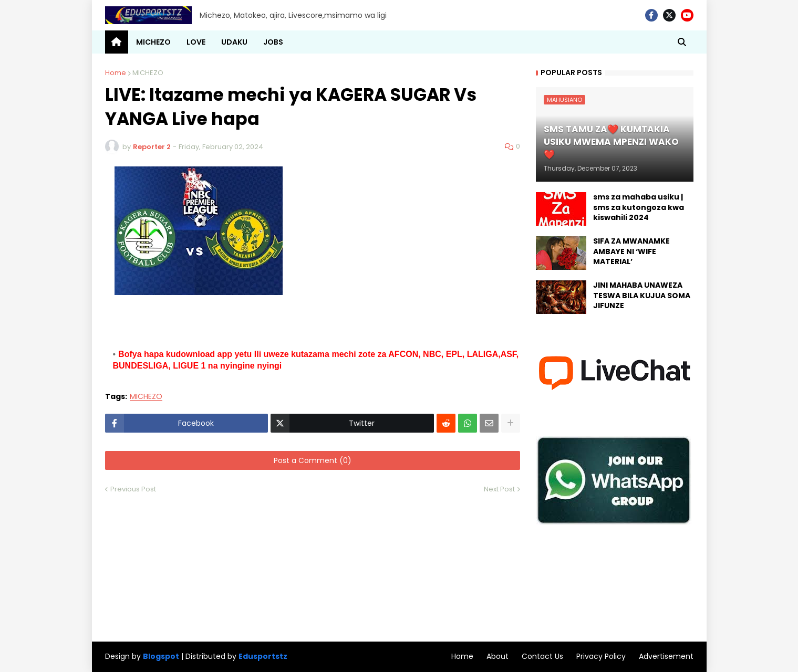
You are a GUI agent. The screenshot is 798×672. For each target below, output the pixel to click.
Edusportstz (263, 656)
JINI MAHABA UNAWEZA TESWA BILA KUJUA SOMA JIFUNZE (642, 296)
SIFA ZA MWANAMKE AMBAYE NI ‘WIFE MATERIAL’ (631, 251)
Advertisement (666, 656)
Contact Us (542, 656)
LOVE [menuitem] (196, 42)
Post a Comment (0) (313, 460)
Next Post (499, 489)
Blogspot (161, 657)
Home (116, 73)
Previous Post (133, 489)
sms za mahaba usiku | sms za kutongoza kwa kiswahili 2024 (639, 207)
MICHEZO (148, 73)
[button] (682, 42)
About (498, 656)
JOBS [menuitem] (273, 42)
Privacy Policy (601, 656)
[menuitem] (117, 42)
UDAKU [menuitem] (234, 42)
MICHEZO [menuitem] (153, 42)
